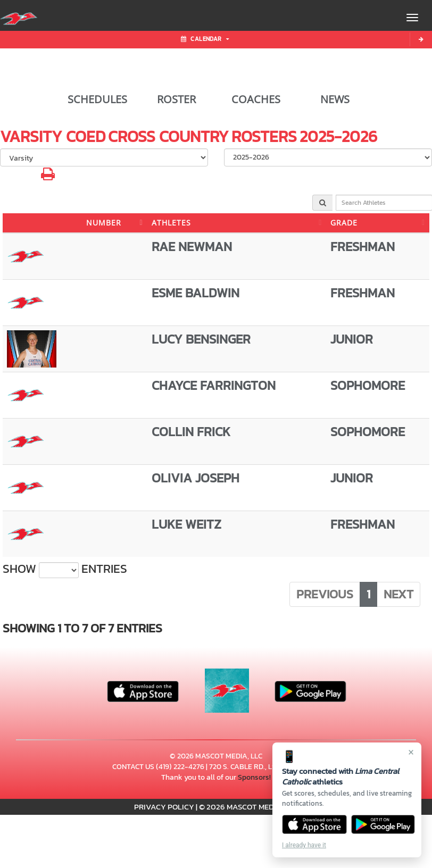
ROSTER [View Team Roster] (176, 99)
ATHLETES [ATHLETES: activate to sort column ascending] (171, 223)
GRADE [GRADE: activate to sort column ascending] (344, 223)
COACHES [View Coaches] (256, 99)
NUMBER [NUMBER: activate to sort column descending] (104, 223)
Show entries (65, 569)
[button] (48, 177)
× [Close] (411, 752)
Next (398, 594)
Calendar (205, 39)
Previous (325, 594)
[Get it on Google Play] (383, 824)
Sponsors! (254, 777)
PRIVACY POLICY (164, 807)
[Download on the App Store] (314, 824)
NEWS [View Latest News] (335, 99)
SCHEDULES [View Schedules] (97, 99)
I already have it (304, 845)
